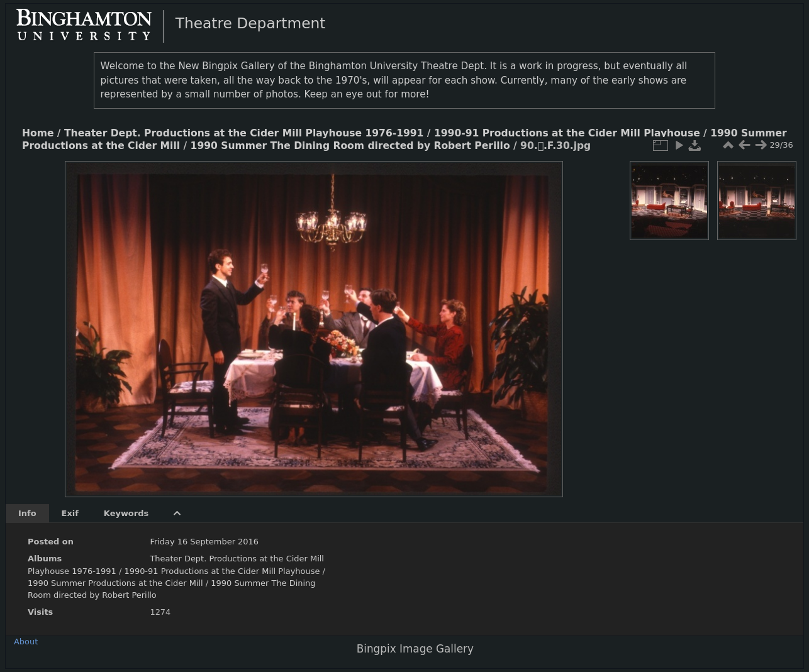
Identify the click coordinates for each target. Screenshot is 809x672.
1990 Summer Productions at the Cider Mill (117, 583)
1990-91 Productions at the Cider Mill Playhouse (567, 133)
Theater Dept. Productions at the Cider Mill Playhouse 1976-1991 (244, 133)
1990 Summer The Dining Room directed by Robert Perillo (350, 146)
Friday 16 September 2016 (204, 542)
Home (38, 133)
